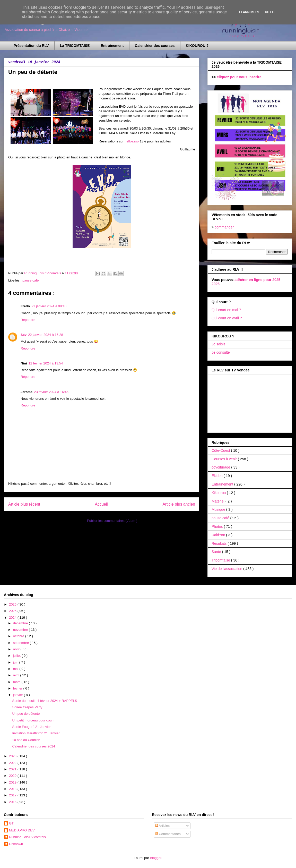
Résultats (220, 543)
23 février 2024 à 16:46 (51, 392)
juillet (17, 656)
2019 (13, 782)
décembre (21, 623)
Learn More (249, 12)
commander (224, 227)
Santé (217, 552)
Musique (219, 509)
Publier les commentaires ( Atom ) (112, 521)
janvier (19, 695)
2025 (13, 611)
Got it (270, 12)
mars (17, 682)
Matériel (219, 501)
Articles (162, 826)
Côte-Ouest (221, 450)
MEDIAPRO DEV (22, 830)
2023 (13, 756)
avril (17, 675)
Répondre (28, 320)
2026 (13, 604)
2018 (13, 789)
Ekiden (218, 476)
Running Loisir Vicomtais (27, 837)
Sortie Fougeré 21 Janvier (31, 727)
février (18, 688)
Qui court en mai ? (226, 310)
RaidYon (219, 535)
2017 (13, 795)
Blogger (156, 858)
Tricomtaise (221, 560)
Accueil (101, 504)
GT (11, 823)
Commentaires (168, 834)
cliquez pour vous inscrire (239, 77)
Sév (24, 335)
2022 (13, 763)
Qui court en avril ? (227, 318)
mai (16, 669)
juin (16, 662)
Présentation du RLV (31, 46)
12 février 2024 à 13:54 (46, 363)
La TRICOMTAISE (75, 46)
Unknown (16, 844)
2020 (13, 776)
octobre (19, 636)
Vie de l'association (227, 569)
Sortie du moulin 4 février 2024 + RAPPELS (45, 701)
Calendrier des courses (155, 46)
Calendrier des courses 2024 (33, 746)
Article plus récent (24, 504)
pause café (31, 280)
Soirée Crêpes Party (27, 707)
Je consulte (221, 352)
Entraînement (112, 46)
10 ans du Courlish (26, 740)
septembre (21, 643)
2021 (13, 769)
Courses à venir (225, 459)
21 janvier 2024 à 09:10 (49, 306)
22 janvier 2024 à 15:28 (46, 335)
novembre (21, 630)
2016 (13, 802)
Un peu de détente (26, 714)
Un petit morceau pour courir (33, 720)
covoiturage (221, 467)
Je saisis (219, 344)
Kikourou (219, 493)
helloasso (132, 141)
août (17, 649)
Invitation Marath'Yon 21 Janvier (36, 733)
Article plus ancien (179, 504)
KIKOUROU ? (197, 46)
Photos (218, 526)
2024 (13, 618)
